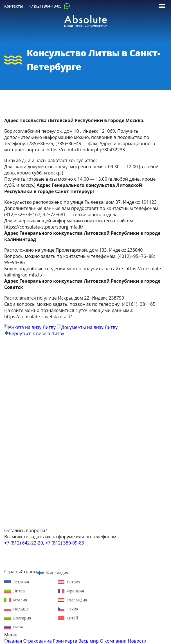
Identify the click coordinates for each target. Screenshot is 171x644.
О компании (113, 641)
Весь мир (89, 641)
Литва (19, 591)
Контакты (13, 6)
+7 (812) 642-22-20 (24, 543)
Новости (137, 641)
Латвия (74, 582)
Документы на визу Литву (87, 327)
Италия (20, 600)
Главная (13, 641)
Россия (18, 627)
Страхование (38, 641)
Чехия (73, 609)
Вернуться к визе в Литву (34, 333)
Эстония (21, 582)
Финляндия (57, 573)
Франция (75, 591)
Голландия (77, 600)
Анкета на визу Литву (30, 327)
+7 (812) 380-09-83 (65, 543)
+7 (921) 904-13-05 (45, 6)
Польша (21, 609)
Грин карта (65, 641)
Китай (72, 618)
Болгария (22, 618)
